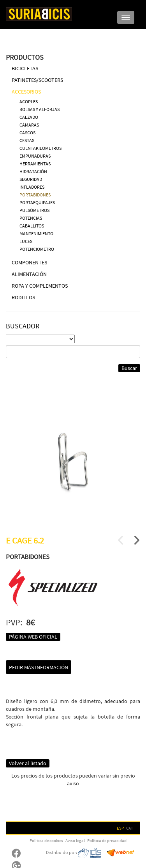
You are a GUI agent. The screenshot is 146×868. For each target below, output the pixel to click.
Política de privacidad (107, 840)
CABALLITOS (32, 226)
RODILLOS (23, 297)
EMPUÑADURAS (35, 156)
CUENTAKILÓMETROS (40, 148)
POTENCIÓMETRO (37, 249)
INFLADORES (32, 187)
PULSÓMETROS (34, 210)
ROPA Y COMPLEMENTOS (40, 286)
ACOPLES (29, 102)
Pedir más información (39, 667)
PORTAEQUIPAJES (37, 202)
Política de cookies (46, 840)
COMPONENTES (29, 262)
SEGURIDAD (31, 179)
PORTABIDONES (35, 195)
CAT (130, 828)
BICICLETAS (25, 68)
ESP (120, 828)
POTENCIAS (31, 218)
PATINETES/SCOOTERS (37, 80)
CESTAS (27, 140)
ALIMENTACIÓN (29, 274)
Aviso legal (75, 840)
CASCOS (27, 133)
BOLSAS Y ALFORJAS (40, 109)
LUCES (26, 241)
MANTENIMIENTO (36, 233)
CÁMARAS (29, 125)
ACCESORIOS (26, 92)
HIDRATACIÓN (33, 171)
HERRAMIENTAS (35, 164)
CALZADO (29, 117)
